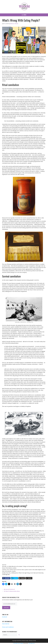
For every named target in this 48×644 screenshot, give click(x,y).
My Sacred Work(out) (9, 589)
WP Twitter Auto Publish (18, 643)
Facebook (5, 617)
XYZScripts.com (32, 643)
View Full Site (6, 624)
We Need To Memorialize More (12, 591)
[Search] (19, 635)
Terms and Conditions (8, 627)
